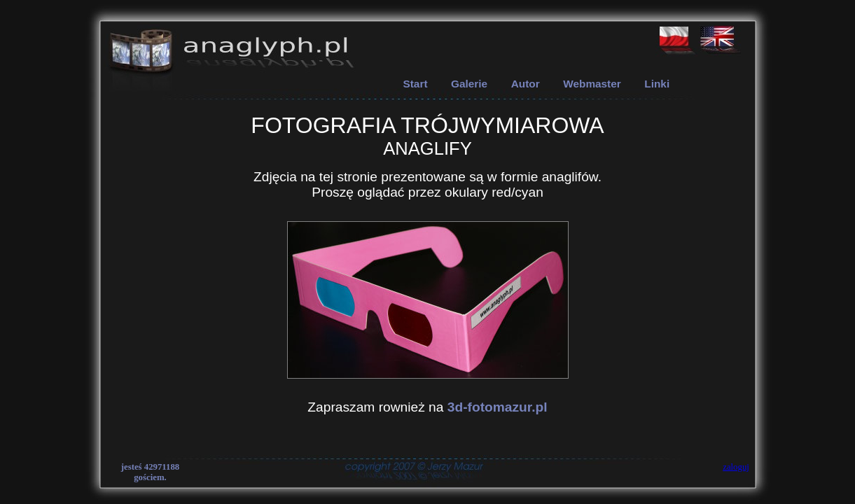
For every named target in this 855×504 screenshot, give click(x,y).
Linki (657, 84)
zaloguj (736, 467)
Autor (526, 84)
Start (416, 84)
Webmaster (592, 84)
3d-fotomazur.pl (498, 407)
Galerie (469, 84)
